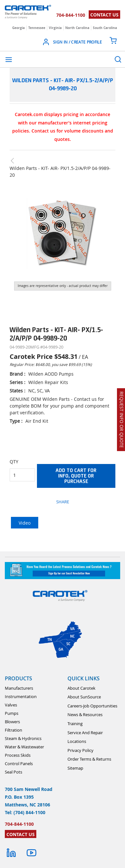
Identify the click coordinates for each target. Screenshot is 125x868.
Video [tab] (25, 523)
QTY (14, 462)
